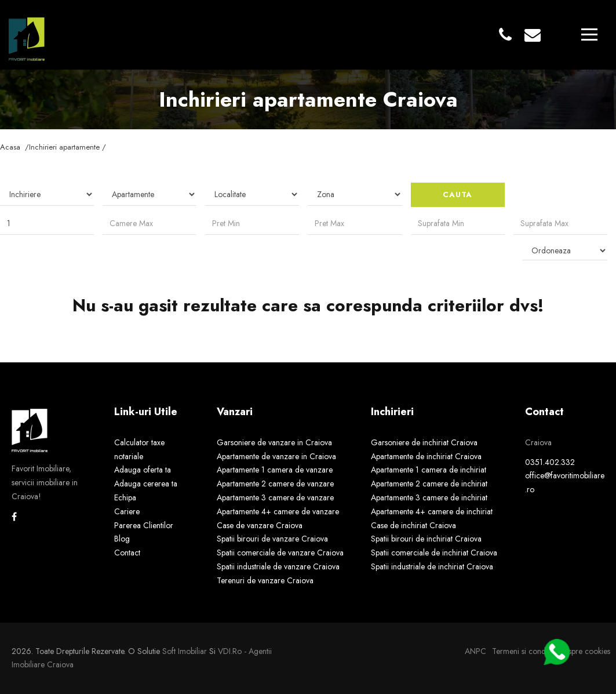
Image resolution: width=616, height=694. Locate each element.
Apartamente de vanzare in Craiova (276, 456)
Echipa (125, 497)
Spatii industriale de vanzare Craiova (278, 566)
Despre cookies (584, 651)
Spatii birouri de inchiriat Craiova (426, 539)
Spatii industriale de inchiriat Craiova (432, 566)
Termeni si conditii (522, 651)
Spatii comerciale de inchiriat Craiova (434, 553)
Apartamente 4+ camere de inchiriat (432, 511)
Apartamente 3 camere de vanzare (275, 497)
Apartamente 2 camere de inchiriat (429, 484)
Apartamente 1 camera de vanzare (275, 470)
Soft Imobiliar (185, 651)
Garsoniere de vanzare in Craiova (274, 442)
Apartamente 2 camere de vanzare (275, 484)
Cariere (127, 511)
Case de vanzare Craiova (260, 525)
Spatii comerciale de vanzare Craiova (280, 553)
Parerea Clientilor (144, 525)
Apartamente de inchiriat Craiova (426, 456)
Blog (122, 539)
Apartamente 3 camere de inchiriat (429, 497)
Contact (127, 553)
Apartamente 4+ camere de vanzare (278, 511)
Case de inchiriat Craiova (413, 525)
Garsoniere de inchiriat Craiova (424, 442)
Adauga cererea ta (146, 484)
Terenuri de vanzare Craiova (265, 580)
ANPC (475, 651)
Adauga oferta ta (143, 470)
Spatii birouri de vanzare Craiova (272, 539)
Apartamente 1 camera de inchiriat (429, 470)
